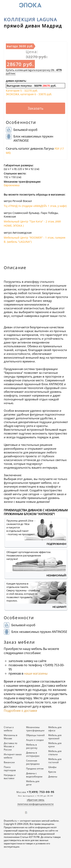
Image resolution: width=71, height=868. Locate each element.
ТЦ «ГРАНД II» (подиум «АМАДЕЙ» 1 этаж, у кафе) (35, 206)
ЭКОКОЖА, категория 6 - (29, 94)
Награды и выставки (10, 777)
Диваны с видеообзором (34, 775)
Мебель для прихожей (55, 737)
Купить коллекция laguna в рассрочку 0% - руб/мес (34, 72)
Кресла (52, 772)
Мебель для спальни (55, 753)
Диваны (53, 776)
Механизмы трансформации (35, 729)
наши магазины (36, 673)
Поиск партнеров (10, 769)
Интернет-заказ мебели (13, 756)
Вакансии (9, 762)
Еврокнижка (12, 185)
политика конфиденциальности (35, 804)
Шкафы (52, 767)
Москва (21, 792)
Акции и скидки (35, 740)
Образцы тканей (35, 735)
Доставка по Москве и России (11, 746)
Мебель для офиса (55, 729)
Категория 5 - (22, 91)
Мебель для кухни (55, 745)
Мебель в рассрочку (32, 746)
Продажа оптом (35, 769)
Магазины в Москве (11, 737)
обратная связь (36, 800)
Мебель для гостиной (55, 761)
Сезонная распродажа (33, 762)
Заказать (35, 108)
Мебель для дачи (33, 783)
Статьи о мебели (9, 729)
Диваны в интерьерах (33, 754)
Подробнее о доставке (20, 711)
